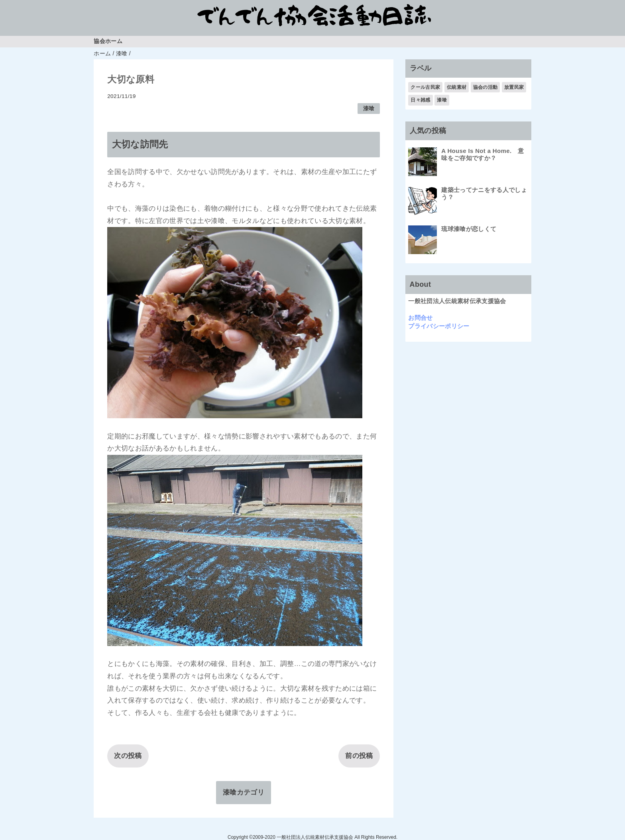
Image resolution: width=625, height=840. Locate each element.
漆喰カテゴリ (244, 792)
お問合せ (420, 318)
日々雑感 (420, 100)
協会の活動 (485, 87)
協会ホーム (108, 41)
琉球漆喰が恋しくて (469, 229)
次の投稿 (128, 756)
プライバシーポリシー (439, 326)
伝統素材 (457, 87)
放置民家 (514, 87)
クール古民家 (425, 87)
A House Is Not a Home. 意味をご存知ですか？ (483, 154)
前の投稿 (359, 756)
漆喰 (369, 109)
